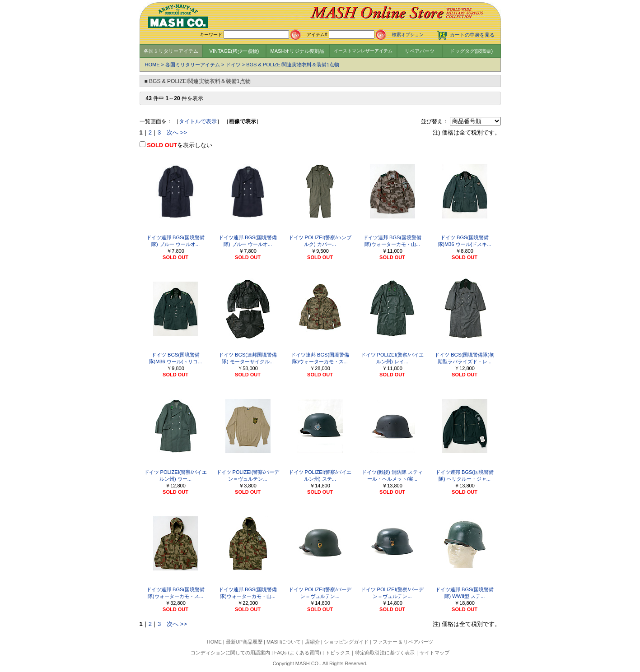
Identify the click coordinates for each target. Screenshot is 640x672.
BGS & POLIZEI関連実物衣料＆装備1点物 (293, 65)
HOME (152, 65)
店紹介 (312, 642)
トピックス (338, 653)
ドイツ (233, 65)
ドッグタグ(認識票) (471, 51)
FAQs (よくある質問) (298, 653)
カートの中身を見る (472, 35)
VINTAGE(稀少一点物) (234, 51)
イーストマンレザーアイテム (363, 51)
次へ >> (177, 132)
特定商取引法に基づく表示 (385, 653)
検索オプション (408, 35)
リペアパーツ (420, 51)
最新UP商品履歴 (244, 642)
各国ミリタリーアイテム (171, 51)
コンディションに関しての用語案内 (230, 653)
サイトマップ (434, 653)
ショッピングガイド (346, 642)
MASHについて (284, 642)
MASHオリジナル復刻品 (298, 51)
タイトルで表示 (198, 121)
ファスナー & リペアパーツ (403, 642)
